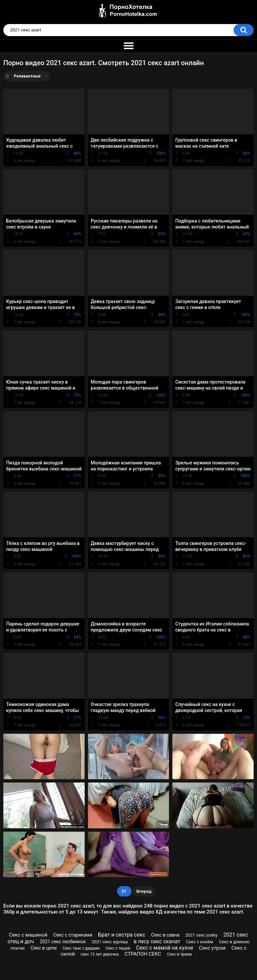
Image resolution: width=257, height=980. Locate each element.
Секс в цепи (44, 948)
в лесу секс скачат (157, 941)
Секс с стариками (73, 935)
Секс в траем (179, 954)
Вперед (144, 891)
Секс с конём (200, 942)
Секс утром (212, 948)
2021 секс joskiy (201, 935)
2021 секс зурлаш (110, 942)
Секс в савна (165, 935)
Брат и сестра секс (122, 935)
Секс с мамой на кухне (164, 948)
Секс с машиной (28, 935)
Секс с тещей (118, 948)
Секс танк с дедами (81, 948)
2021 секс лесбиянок (63, 942)
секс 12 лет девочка (100, 954)
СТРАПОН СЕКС (143, 954)
